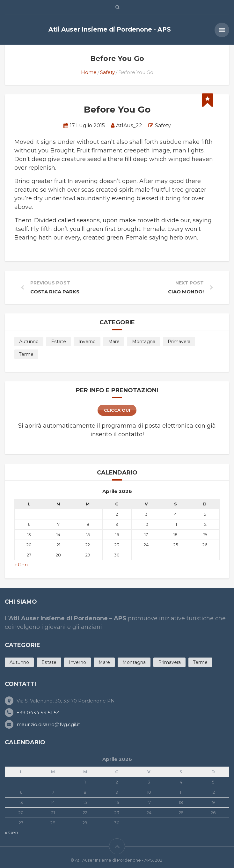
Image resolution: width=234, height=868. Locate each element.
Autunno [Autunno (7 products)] (29, 342)
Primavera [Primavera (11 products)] (179, 342)
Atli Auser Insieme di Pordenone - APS (110, 29)
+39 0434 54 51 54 (38, 713)
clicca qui (117, 410)
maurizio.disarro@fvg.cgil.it (48, 724)
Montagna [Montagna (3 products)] (144, 342)
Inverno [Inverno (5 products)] (87, 342)
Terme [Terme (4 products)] (26, 354)
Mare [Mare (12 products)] (114, 342)
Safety (107, 72)
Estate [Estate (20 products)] (58, 342)
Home (89, 72)
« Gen (21, 565)
